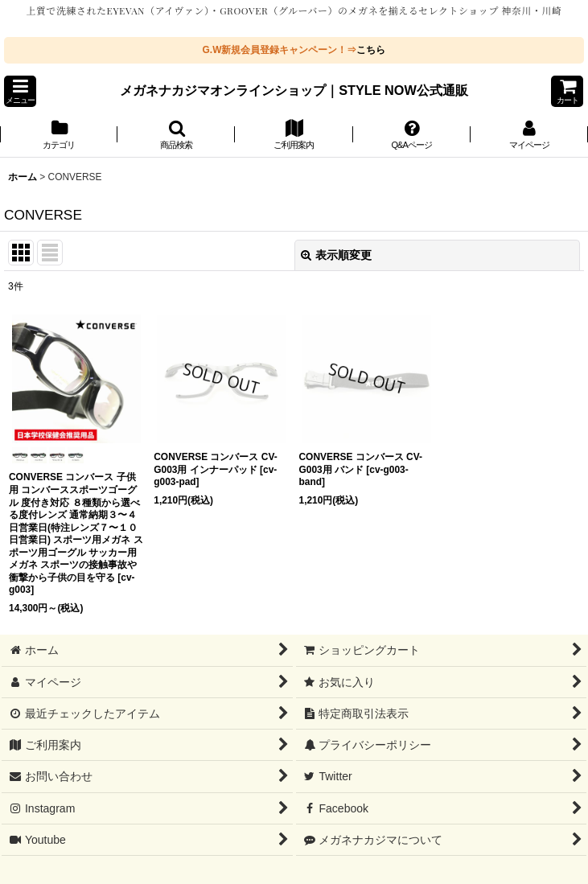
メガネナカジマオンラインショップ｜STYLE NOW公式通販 (294, 90)
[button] (20, 91)
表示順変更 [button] (336, 255)
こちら (371, 50)
